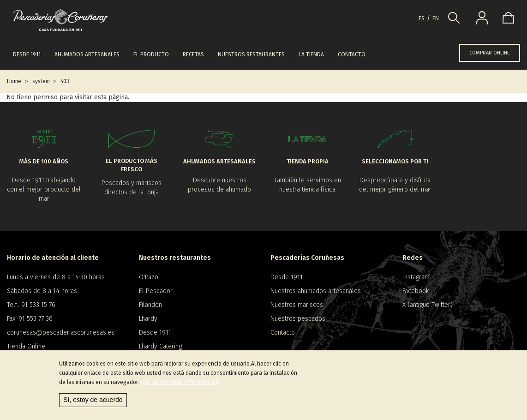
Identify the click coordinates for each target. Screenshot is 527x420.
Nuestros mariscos (297, 305)
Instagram (416, 277)
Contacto (352, 54)
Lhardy (148, 319)
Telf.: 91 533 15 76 (31, 305)
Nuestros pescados (298, 319)
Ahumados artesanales (87, 54)
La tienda (311, 54)
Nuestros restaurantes (251, 54)
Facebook (416, 291)
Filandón (150, 305)
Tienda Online (26, 346)
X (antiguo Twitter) (428, 305)
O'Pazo (149, 277)
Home (14, 81)
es (422, 18)
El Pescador (156, 291)
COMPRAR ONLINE (490, 53)
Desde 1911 (27, 54)
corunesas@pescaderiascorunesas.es (61, 333)
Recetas (193, 54)
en (436, 18)
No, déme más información (180, 383)
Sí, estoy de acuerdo (93, 401)
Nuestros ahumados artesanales (316, 291)
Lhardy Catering (160, 346)
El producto (151, 54)
